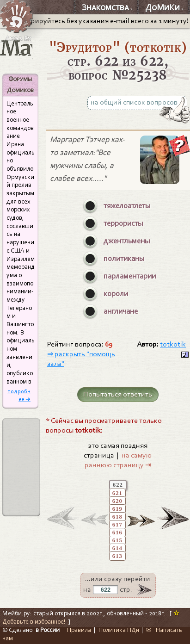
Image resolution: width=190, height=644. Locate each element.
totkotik (173, 344)
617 (117, 525)
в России (48, 630)
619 (117, 509)
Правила (79, 630)
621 (117, 493)
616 (117, 533)
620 (117, 501)
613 (117, 556)
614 (117, 548)
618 (117, 517)
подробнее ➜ (19, 395)
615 (117, 540)
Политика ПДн (119, 630)
